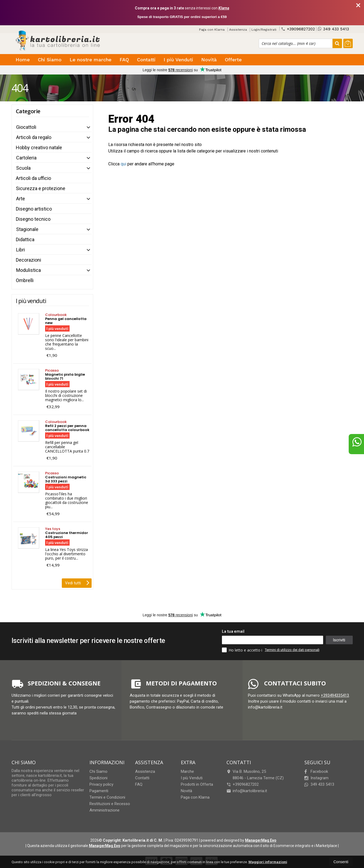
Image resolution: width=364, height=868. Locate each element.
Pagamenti (99, 791)
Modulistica (28, 270)
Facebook (316, 771)
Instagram (316, 778)
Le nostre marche (91, 60)
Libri (21, 250)
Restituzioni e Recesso (110, 804)
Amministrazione (104, 810)
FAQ (124, 60)
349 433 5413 (333, 29)
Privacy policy (101, 784)
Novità (209, 60)
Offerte (233, 60)
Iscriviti (339, 640)
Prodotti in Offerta (197, 784)
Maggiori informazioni (268, 862)
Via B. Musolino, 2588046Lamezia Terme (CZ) (255, 775)
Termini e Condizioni (107, 797)
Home (23, 60)
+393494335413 (335, 695)
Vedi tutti (77, 582)
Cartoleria (26, 158)
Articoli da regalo (34, 137)
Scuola (23, 168)
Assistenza (238, 30)
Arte (21, 199)
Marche (187, 771)
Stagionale (27, 229)
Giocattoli (26, 127)
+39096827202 (298, 29)
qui (123, 164)
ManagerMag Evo (261, 840)
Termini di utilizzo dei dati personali (292, 650)
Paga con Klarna (212, 30)
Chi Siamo (50, 60)
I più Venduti (178, 60)
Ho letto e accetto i (243, 650)
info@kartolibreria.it (247, 791)
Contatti (146, 60)
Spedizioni (98, 778)
